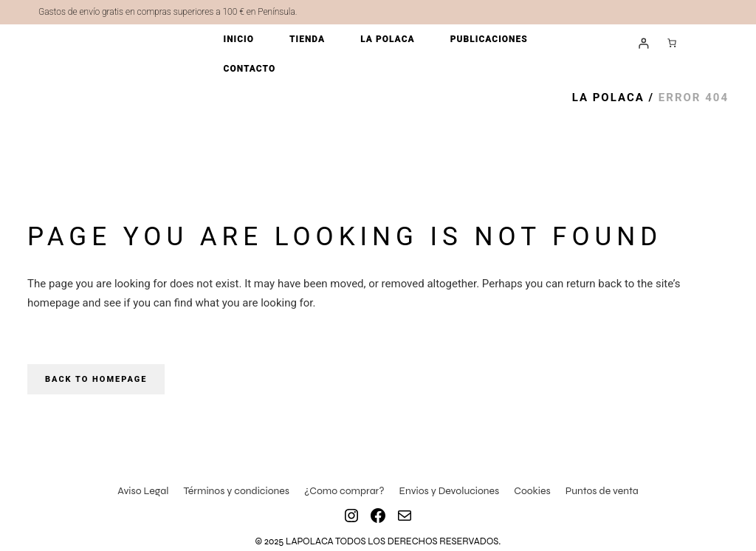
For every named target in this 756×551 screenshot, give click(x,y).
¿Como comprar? (344, 491)
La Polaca (608, 97)
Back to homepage (96, 379)
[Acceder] (643, 43)
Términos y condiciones (236, 491)
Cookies (532, 491)
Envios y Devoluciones (450, 491)
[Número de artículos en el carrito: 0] (672, 43)
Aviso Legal (143, 491)
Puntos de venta (602, 491)
